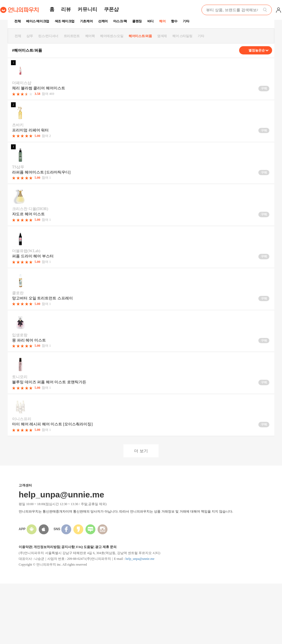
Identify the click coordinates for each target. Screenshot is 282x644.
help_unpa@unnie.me (140, 559)
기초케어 (86, 21)
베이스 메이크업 (38, 21)
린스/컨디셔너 (48, 36)
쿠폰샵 (111, 9)
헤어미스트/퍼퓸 (140, 36)
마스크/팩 (120, 21)
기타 (186, 21)
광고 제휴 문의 (106, 547)
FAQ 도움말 (85, 547)
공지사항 (68, 547)
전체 (17, 21)
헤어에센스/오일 (112, 36)
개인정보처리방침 (47, 547)
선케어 (103, 21)
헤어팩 (90, 36)
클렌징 (137, 21)
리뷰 (66, 9)
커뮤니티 (87, 9)
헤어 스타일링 (182, 36)
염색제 (162, 36)
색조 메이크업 (65, 21)
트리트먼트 (72, 36)
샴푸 (30, 36)
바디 (150, 21)
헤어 (162, 21)
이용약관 (25, 547)
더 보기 (141, 451)
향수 (174, 21)
